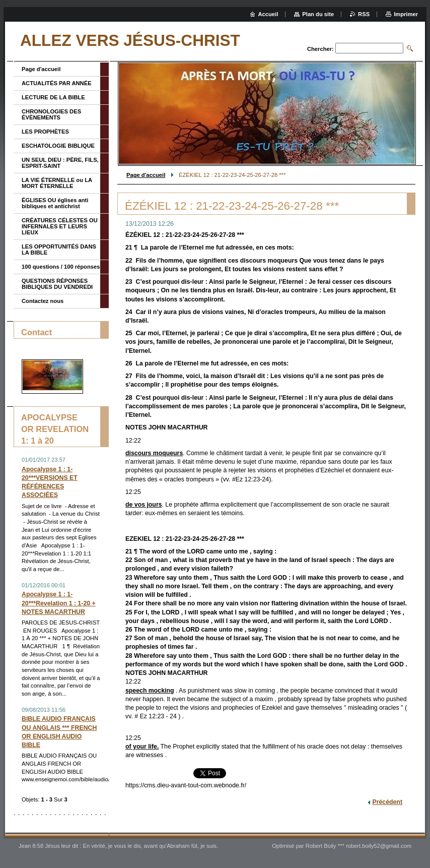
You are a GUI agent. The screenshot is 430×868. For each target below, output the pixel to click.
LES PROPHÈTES (45, 132)
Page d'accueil (146, 175)
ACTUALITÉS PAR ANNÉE (57, 83)
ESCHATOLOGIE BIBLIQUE (58, 146)
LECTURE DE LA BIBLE (53, 97)
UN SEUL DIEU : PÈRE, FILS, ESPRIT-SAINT (60, 163)
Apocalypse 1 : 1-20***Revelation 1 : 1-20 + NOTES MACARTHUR (59, 603)
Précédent (387, 802)
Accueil (268, 14)
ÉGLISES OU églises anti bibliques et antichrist (55, 203)
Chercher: (320, 49)
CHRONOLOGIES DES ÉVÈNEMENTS (51, 114)
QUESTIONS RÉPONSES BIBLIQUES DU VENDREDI (57, 284)
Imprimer (406, 14)
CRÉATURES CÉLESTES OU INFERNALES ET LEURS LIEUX (60, 226)
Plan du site (318, 14)
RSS (364, 14)
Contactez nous (43, 301)
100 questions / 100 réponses (61, 267)
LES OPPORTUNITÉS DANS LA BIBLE (59, 250)
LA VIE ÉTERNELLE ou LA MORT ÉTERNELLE (57, 183)
